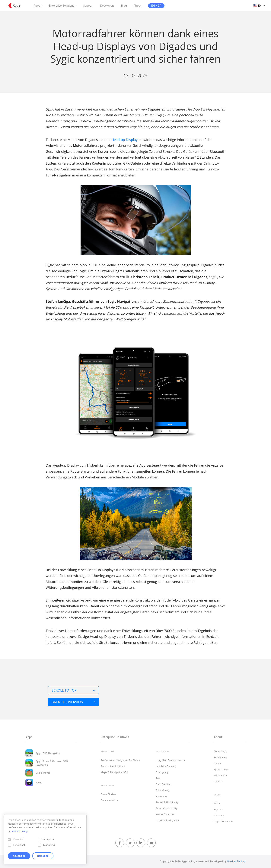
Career (218, 763)
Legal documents (223, 821)
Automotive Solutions (113, 766)
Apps (37, 6)
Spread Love (221, 769)
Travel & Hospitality (167, 802)
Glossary (219, 815)
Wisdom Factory (236, 861)
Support (88, 6)
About (137, 6)
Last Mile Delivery (166, 766)
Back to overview (73, 702)
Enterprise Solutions (62, 6)
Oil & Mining (162, 790)
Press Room (221, 775)
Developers (107, 6)
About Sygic (220, 751)
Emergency (162, 772)
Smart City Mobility (166, 808)
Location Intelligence (167, 820)
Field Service (163, 784)
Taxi (158, 778)
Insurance (161, 796)
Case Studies (108, 794)
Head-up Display (124, 140)
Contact (218, 781)
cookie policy (20, 831)
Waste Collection (165, 814)
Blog (124, 6)
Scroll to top (73, 690)
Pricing (217, 803)
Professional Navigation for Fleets (120, 760)
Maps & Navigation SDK (114, 772)
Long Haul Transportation (170, 760)
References (220, 757)
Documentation (109, 800)
